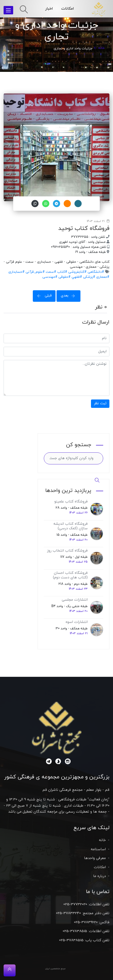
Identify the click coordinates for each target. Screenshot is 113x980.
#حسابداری (17, 272)
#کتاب (62, 272)
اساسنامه (98, 849)
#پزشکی (89, 277)
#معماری (102, 277)
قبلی (43, 296)
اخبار (49, 9)
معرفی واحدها (95, 858)
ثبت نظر (100, 403)
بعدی (69, 296)
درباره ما (99, 876)
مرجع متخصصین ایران (55, 969)
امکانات (68, 9)
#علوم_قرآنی (35, 272)
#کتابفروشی (77, 272)
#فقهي (76, 277)
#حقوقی (64, 277)
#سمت (51, 272)
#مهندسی (50, 277)
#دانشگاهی (95, 272)
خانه (101, 48)
